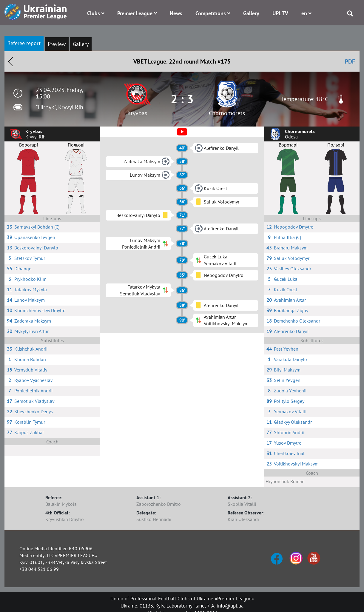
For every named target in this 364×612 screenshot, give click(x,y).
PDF (350, 61)
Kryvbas (137, 113)
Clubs (94, 13)
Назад (10, 61)
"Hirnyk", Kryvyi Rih (60, 107)
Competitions (211, 13)
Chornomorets (227, 113)
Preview (57, 44)
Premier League (135, 13)
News (176, 13)
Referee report (24, 43)
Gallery (251, 13)
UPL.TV (280, 13)
